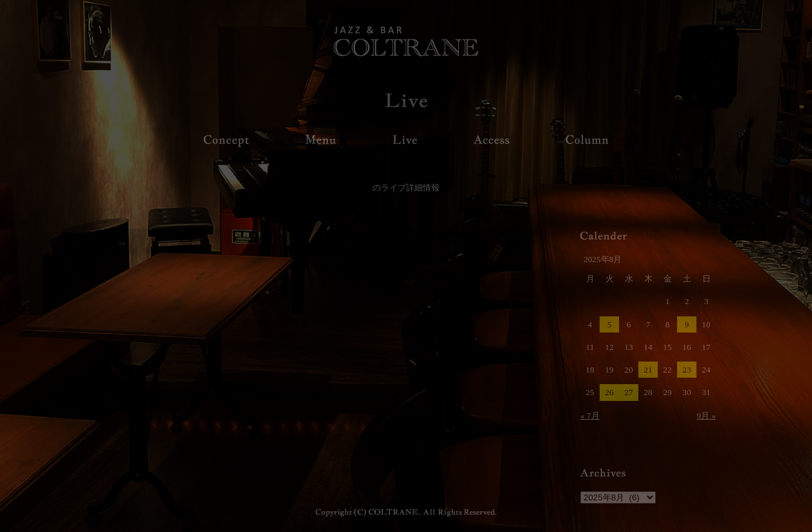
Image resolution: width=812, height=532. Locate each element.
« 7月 (590, 415)
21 (648, 370)
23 (686, 370)
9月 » (706, 415)
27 (628, 392)
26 (609, 392)
